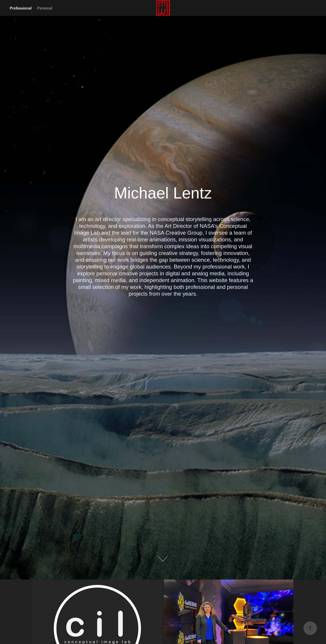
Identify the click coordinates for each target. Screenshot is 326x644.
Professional (21, 8)
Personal (45, 8)
